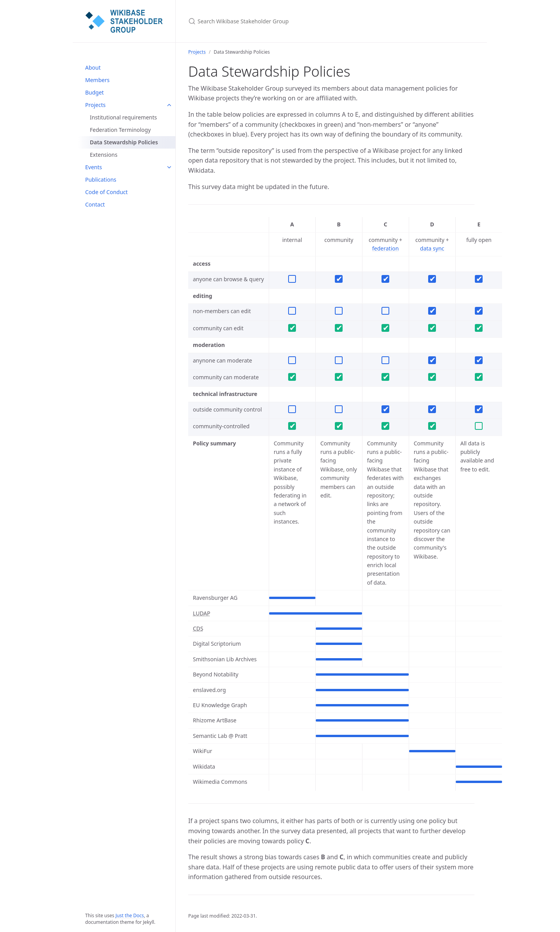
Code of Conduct (106, 192)
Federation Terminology (120, 130)
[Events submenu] (169, 167)
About (93, 67)
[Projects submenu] (169, 105)
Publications (101, 180)
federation (385, 248)
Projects (95, 105)
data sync (432, 248)
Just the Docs (130, 915)
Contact (95, 204)
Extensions (104, 155)
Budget (94, 92)
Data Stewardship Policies (124, 142)
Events (94, 167)
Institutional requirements (123, 117)
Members (97, 80)
